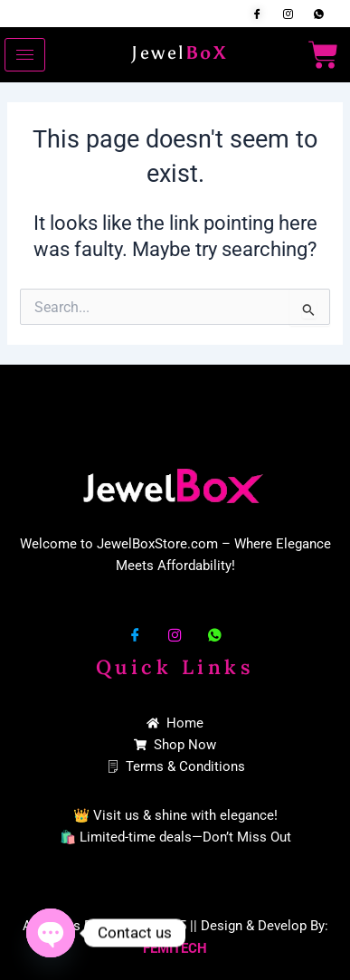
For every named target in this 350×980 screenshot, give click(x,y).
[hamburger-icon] (25, 55)
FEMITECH (175, 948)
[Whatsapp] (318, 14)
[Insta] (288, 14)
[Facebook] (257, 14)
